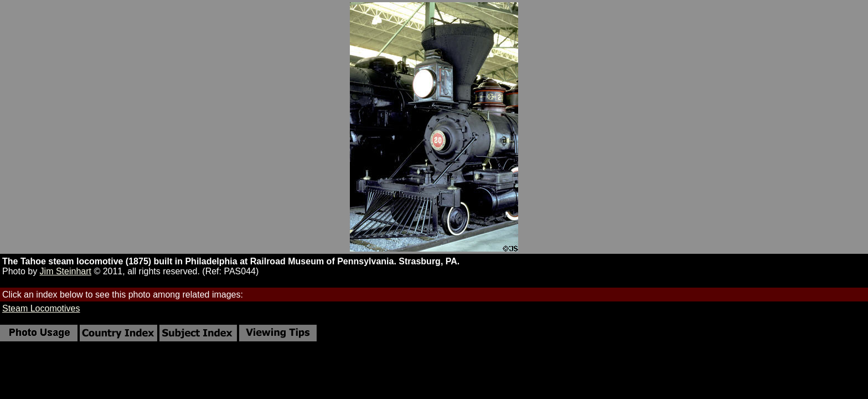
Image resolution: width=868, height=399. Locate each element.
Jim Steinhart (66, 271)
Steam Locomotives (41, 308)
